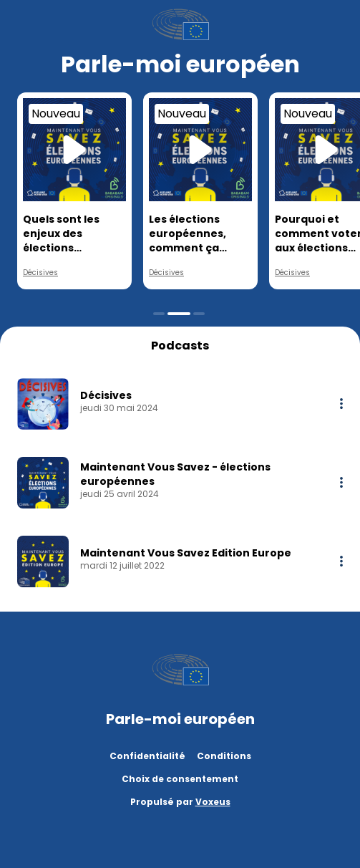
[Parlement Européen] (180, 24)
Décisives (40, 273)
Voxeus (213, 802)
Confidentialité (147, 756)
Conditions (224, 756)
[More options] (341, 404)
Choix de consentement (180, 779)
